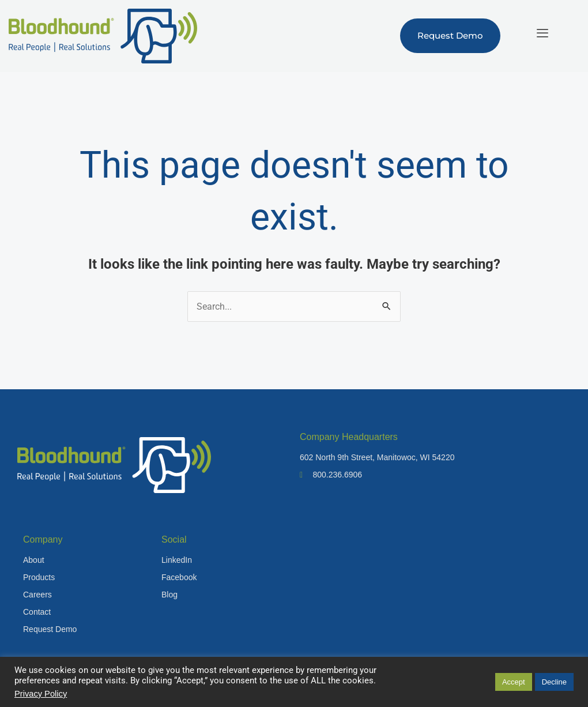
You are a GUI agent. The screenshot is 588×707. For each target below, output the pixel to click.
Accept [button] (514, 682)
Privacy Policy (41, 694)
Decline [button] (554, 682)
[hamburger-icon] (542, 33)
